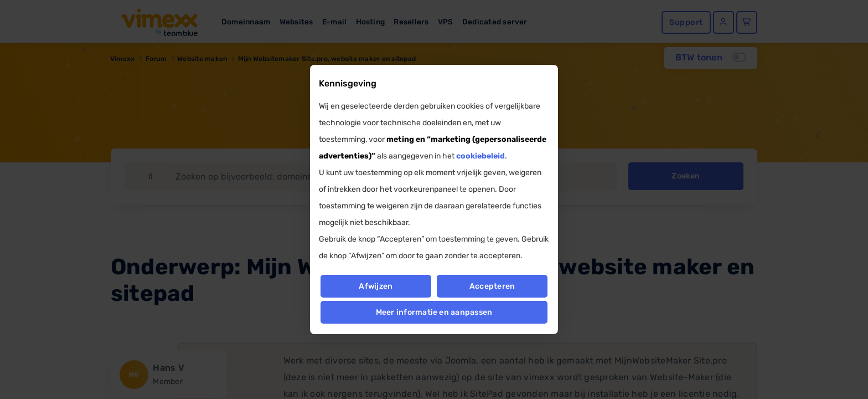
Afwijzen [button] (376, 286)
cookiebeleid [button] (480, 156)
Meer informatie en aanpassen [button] (434, 312)
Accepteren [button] (492, 286)
